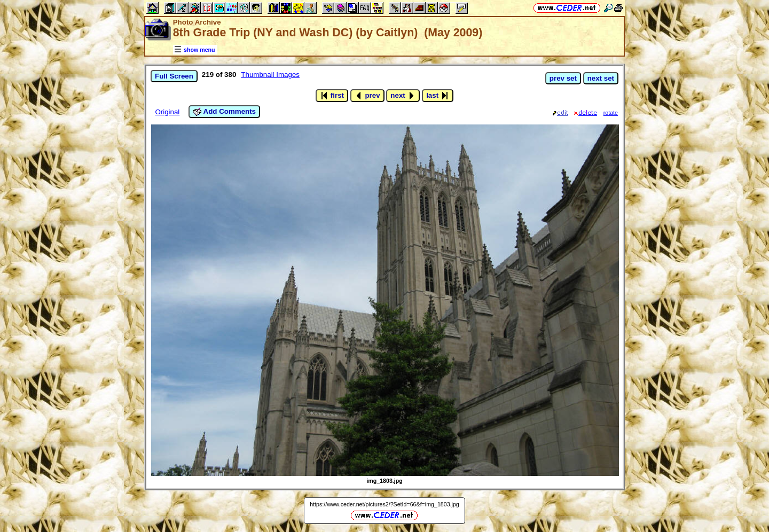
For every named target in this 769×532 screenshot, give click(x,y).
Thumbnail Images (270, 75)
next (403, 96)
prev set (563, 78)
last (438, 96)
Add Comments (224, 112)
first (332, 96)
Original (167, 112)
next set (601, 78)
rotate (611, 113)
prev (367, 96)
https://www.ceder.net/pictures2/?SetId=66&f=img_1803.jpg (384, 504)
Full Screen (174, 76)
